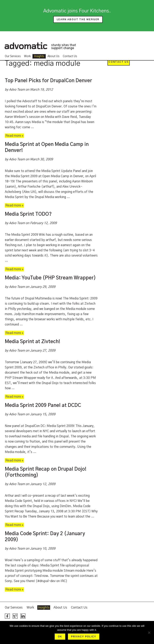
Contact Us (70, 56)
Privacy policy (84, 637)
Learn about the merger (78, 19)
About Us (53, 56)
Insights (39, 56)
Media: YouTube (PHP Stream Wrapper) (50, 278)
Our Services (13, 56)
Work (27, 56)
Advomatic (26, 46)
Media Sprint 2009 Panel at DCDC (43, 405)
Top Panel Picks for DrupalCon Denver (48, 81)
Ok (60, 637)
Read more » (14, 136)
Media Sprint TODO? (28, 214)
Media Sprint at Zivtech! (32, 342)
